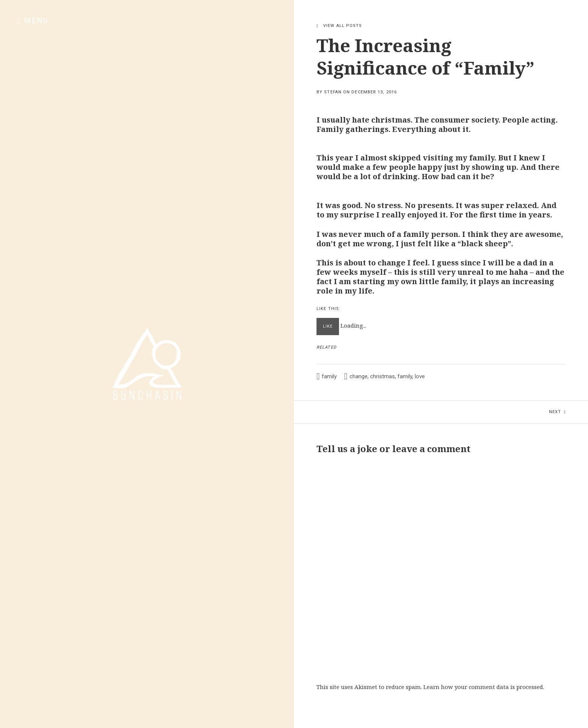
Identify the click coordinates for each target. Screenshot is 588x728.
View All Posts (343, 26)
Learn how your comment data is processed (483, 687)
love (420, 376)
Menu (36, 21)
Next (568, 407)
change (358, 376)
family (329, 376)
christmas (382, 376)
